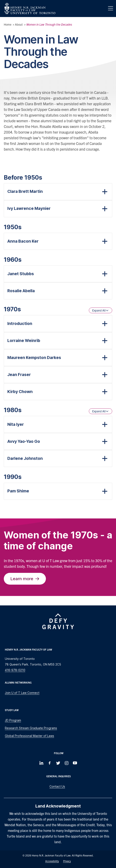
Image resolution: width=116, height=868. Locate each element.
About (19, 24)
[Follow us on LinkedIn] (41, 763)
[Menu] (111, 8)
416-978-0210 (15, 670)
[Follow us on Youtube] (75, 763)
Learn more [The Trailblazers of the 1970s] (25, 579)
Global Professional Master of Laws (29, 736)
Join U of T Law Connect (22, 693)
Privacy (67, 861)
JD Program (13, 720)
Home (8, 24)
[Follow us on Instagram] (67, 763)
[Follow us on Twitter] (58, 763)
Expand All (101, 310)
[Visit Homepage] (30, 9)
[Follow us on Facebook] (50, 763)
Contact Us (57, 786)
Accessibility (52, 861)
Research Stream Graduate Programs (31, 728)
